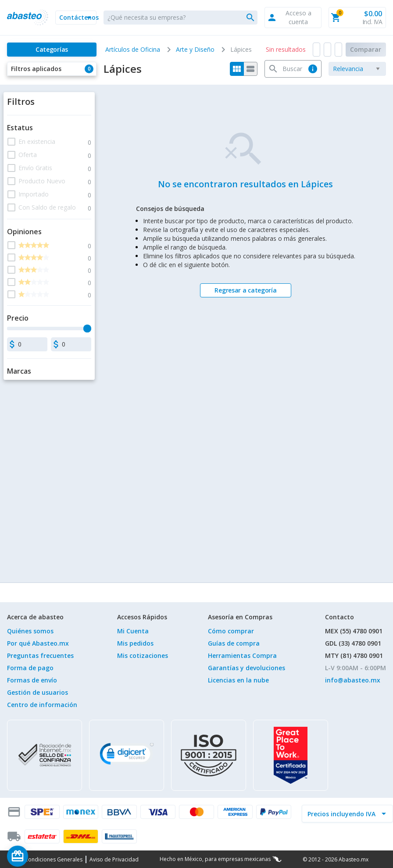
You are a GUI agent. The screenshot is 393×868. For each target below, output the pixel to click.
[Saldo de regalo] (44, 856)
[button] (76, 18)
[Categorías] (52, 50)
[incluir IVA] (342, 814)
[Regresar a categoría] (246, 290)
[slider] (87, 329)
